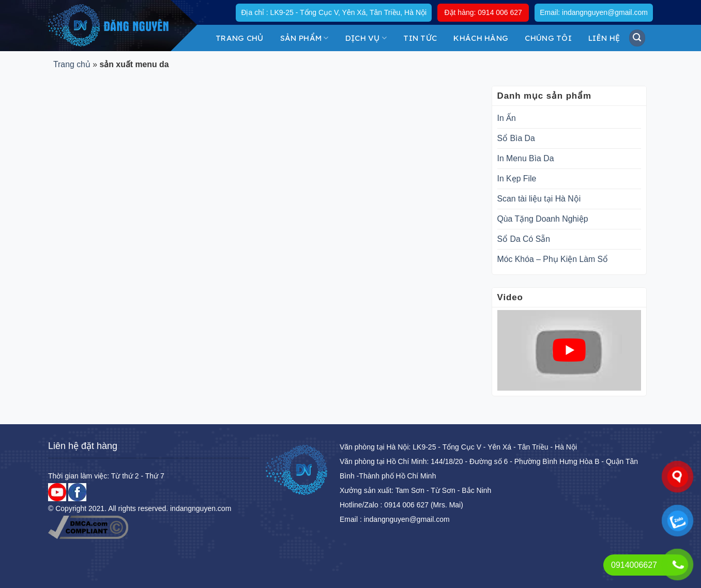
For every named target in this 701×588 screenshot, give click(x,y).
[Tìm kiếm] (637, 38)
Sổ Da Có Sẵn (524, 239)
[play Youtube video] (569, 350)
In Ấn (507, 118)
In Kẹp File (517, 179)
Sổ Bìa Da (516, 138)
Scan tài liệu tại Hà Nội (539, 199)
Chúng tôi (548, 38)
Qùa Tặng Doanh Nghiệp (543, 219)
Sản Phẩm (304, 38)
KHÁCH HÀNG (481, 38)
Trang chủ (240, 38)
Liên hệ (604, 38)
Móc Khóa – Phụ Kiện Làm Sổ (553, 259)
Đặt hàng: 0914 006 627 (483, 12)
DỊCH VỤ (366, 38)
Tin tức (420, 38)
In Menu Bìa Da (526, 158)
